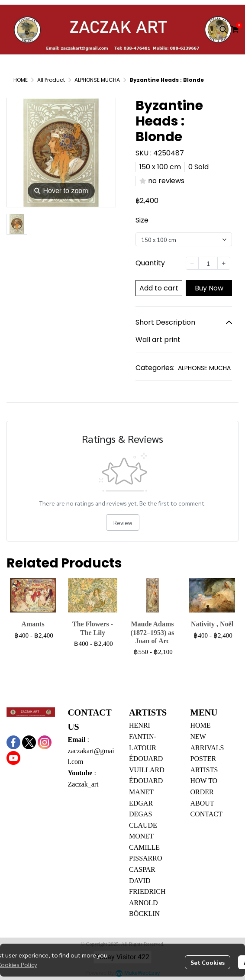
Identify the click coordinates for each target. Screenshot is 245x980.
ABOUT (202, 803)
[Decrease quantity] (192, 263)
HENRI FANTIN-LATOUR (143, 736)
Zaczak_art (83, 784)
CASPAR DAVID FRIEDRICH (147, 880)
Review (123, 522)
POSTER (203, 759)
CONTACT (206, 814)
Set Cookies (208, 962)
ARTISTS (204, 770)
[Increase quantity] (224, 263)
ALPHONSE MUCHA (97, 80)
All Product (51, 80)
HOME (21, 80)
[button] (223, 29)
